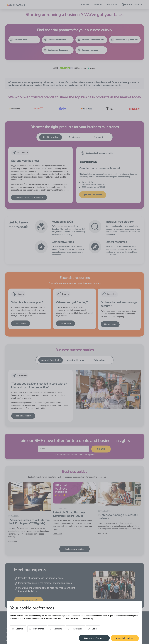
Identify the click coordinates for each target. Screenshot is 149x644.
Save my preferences (94, 638)
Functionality (75, 629)
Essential (18, 629)
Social (92, 629)
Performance (37, 629)
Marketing (56, 629)
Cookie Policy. (88, 618)
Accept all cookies (125, 638)
